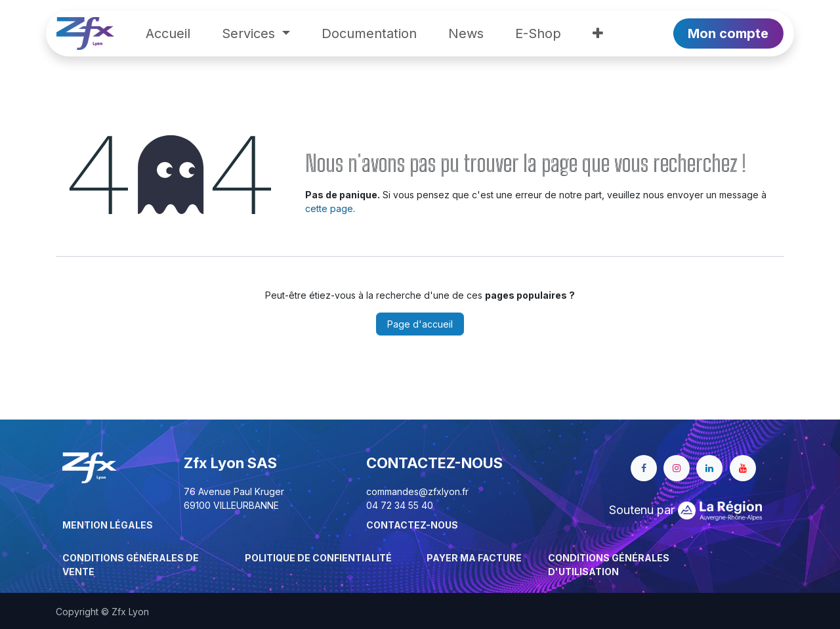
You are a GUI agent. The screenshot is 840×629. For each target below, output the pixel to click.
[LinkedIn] (709, 468)
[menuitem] (168, 33)
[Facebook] (644, 468)
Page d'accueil (420, 324)
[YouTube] (743, 468)
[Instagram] (677, 468)
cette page (329, 208)
